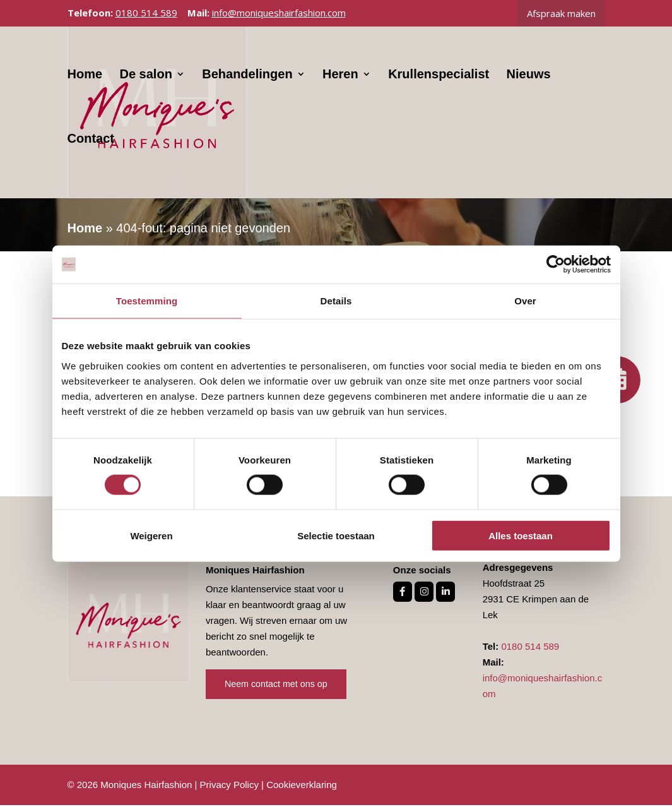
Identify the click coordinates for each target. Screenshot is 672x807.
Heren (340, 80)
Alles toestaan (521, 535)
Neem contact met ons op (279, 686)
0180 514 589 (146, 13)
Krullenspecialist (439, 80)
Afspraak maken (561, 13)
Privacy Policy (229, 786)
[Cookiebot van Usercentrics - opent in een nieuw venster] (556, 265)
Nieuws (529, 80)
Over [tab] (525, 301)
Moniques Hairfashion (146, 786)
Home (85, 80)
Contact (91, 145)
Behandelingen (248, 80)
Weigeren (151, 535)
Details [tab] (336, 301)
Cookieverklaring (302, 786)
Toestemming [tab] (147, 301)
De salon (146, 80)
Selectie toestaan (336, 535)
